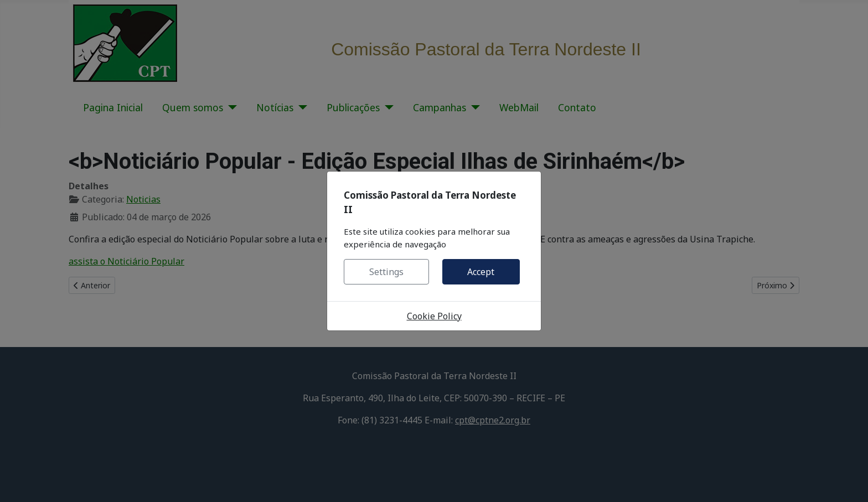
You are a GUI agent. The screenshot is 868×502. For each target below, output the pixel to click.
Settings (386, 272)
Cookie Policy (434, 316)
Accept (481, 272)
